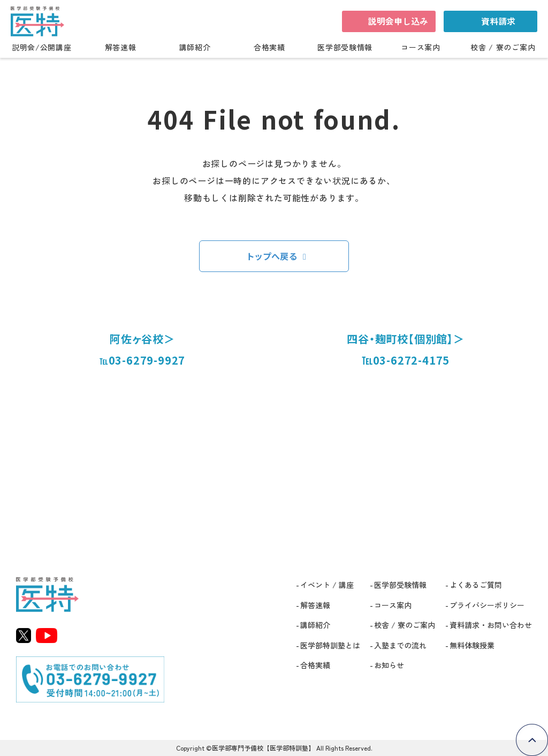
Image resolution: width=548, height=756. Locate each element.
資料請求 (498, 21)
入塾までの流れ (400, 645)
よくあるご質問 (476, 585)
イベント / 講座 (327, 585)
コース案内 (421, 48)
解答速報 (121, 48)
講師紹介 (195, 48)
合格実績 (269, 48)
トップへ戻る (272, 256)
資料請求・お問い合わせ (491, 625)
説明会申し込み (398, 21)
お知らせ (389, 665)
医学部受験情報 (345, 48)
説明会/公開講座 (42, 48)
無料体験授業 (472, 645)
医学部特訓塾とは (330, 645)
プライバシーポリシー (487, 605)
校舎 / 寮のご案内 (503, 48)
